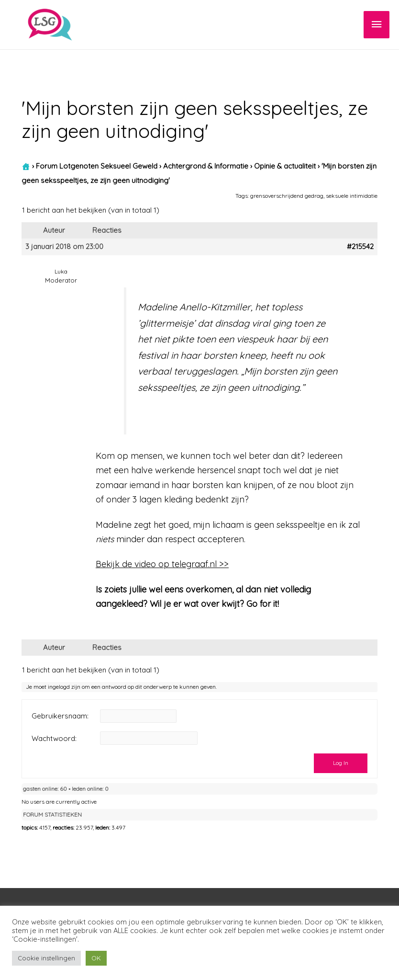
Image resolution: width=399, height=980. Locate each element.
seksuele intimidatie (352, 196)
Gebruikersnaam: (60, 716)
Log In (341, 763)
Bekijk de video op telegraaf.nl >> (162, 564)
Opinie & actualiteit (285, 166)
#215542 (360, 247)
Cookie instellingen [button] (46, 958)
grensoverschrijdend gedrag (287, 196)
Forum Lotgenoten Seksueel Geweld (97, 166)
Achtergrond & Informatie (206, 166)
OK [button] (96, 958)
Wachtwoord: (54, 739)
